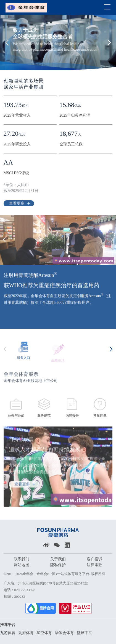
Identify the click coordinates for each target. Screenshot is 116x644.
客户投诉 (94, 559)
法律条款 (94, 565)
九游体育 (8, 633)
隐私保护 (58, 565)
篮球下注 (85, 633)
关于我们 (58, 559)
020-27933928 (25, 590)
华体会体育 (64, 633)
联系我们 (22, 559)
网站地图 (22, 565)
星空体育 (44, 633)
